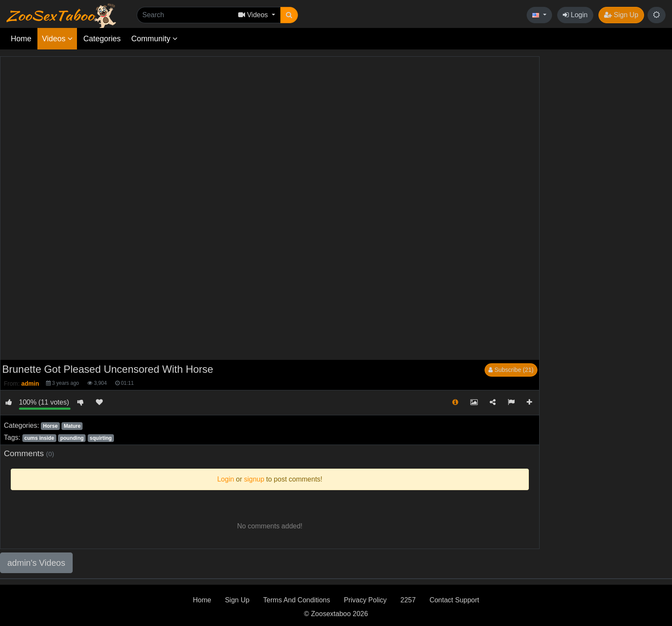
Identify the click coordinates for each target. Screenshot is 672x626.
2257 (408, 600)
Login (575, 15)
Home (21, 39)
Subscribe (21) (511, 370)
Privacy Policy (365, 600)
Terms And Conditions (297, 600)
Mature (72, 426)
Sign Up (621, 15)
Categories (102, 39)
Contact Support (454, 600)
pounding (72, 438)
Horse (50, 426)
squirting (101, 438)
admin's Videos (36, 563)
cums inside (39, 438)
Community (154, 39)
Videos (57, 39)
